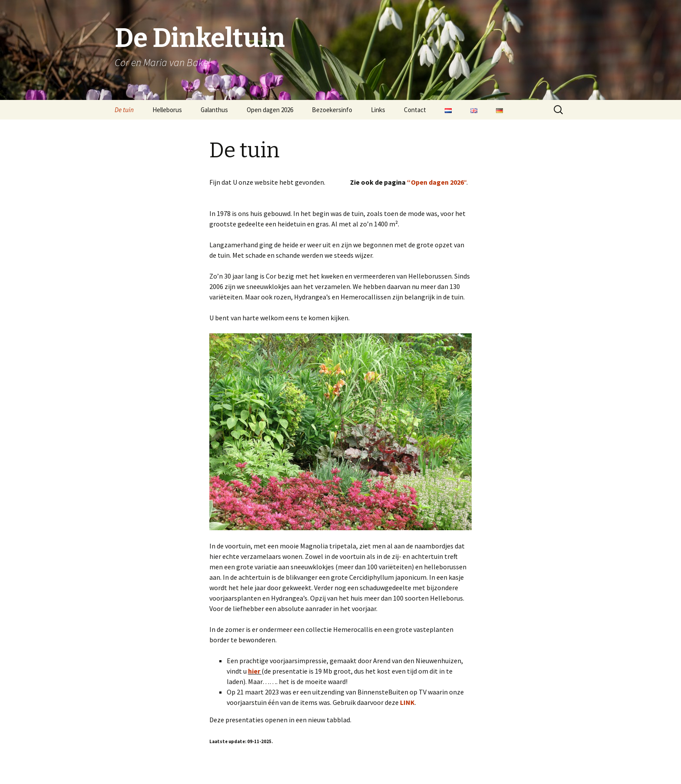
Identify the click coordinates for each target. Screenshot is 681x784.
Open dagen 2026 (270, 110)
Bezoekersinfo (332, 110)
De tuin (124, 110)
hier (254, 671)
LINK (407, 702)
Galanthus (214, 110)
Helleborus (167, 110)
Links (378, 110)
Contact (415, 110)
